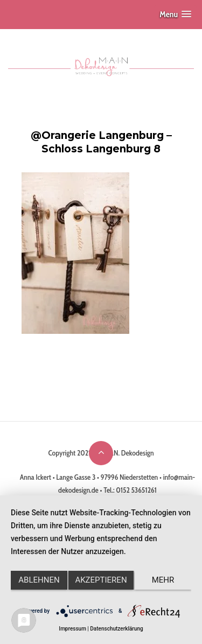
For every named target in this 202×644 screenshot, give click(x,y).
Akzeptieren (101, 580)
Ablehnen (39, 580)
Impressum (72, 629)
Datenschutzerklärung (116, 629)
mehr (163, 580)
